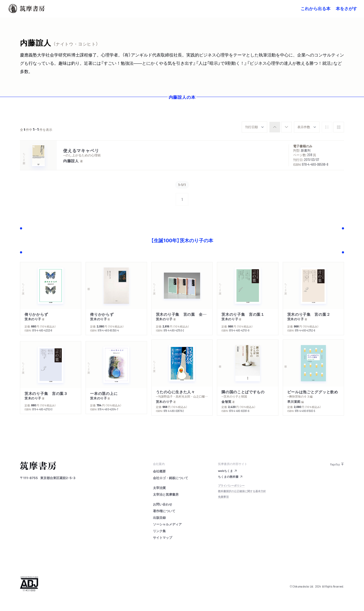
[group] (281, 127)
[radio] (275, 127)
